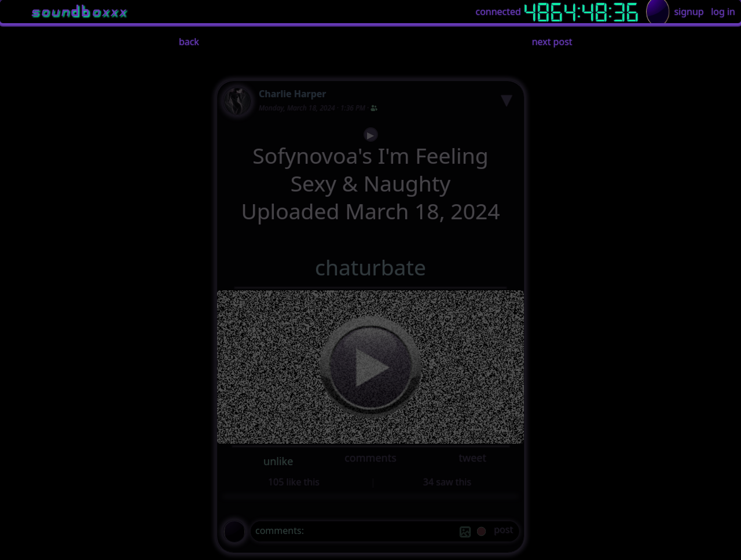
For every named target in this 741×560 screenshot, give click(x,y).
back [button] (189, 42)
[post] (503, 531)
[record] (481, 533)
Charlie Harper (292, 94)
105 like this (294, 482)
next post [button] (552, 42)
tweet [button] (472, 458)
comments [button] (370, 458)
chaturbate (370, 267)
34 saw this (447, 482)
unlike (278, 461)
